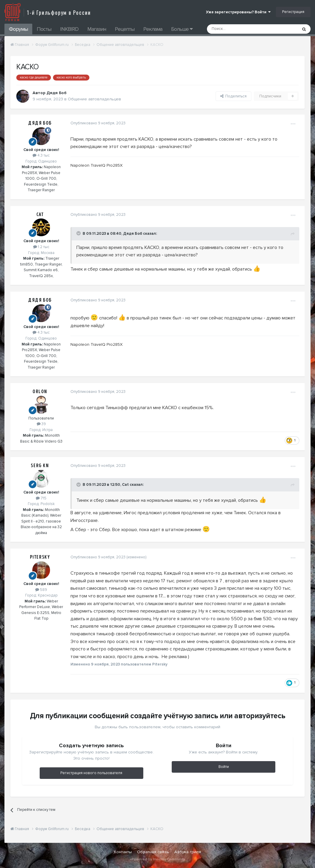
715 (41, 498)
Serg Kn (40, 466)
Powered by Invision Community (158, 859)
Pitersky (40, 557)
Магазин (97, 29)
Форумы (18, 29)
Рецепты (125, 29)
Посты (44, 29)
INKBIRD (69, 29)
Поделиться (233, 96)
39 (41, 424)
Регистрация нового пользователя (91, 773)
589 (41, 590)
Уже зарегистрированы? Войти (238, 12)
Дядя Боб (40, 123)
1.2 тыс (41, 247)
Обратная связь (153, 852)
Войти (224, 767)
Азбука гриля (188, 852)
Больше (182, 29)
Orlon (40, 392)
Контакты (123, 852)
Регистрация (293, 12)
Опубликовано (97, 123)
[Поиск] (239, 29)
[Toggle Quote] (78, 233)
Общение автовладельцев (94, 99)
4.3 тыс (41, 155)
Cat (40, 215)
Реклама (153, 29)
